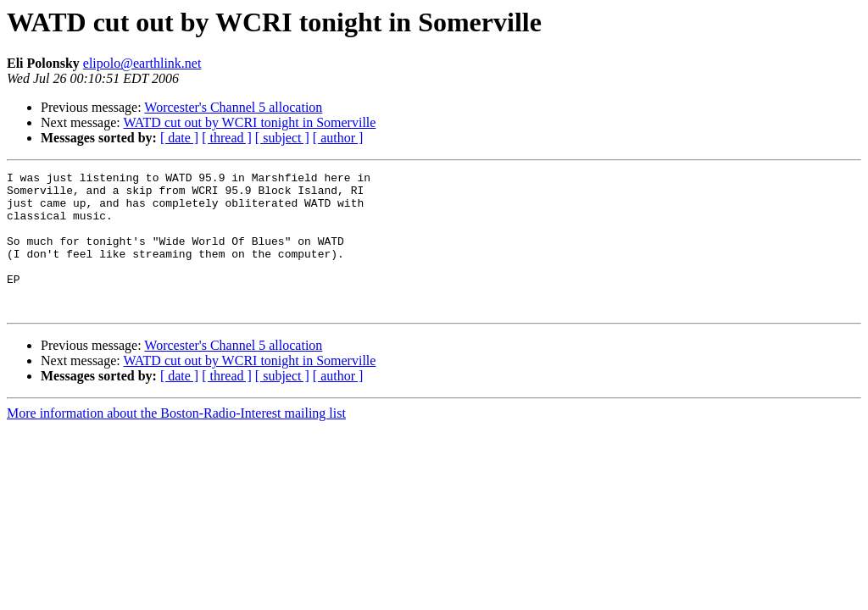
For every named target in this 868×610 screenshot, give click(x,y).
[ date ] (179, 138)
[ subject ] (282, 138)
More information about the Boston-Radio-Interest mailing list (176, 441)
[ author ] (338, 138)
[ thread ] (227, 138)
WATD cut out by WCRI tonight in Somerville (249, 122)
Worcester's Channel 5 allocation (233, 107)
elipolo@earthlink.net (142, 63)
